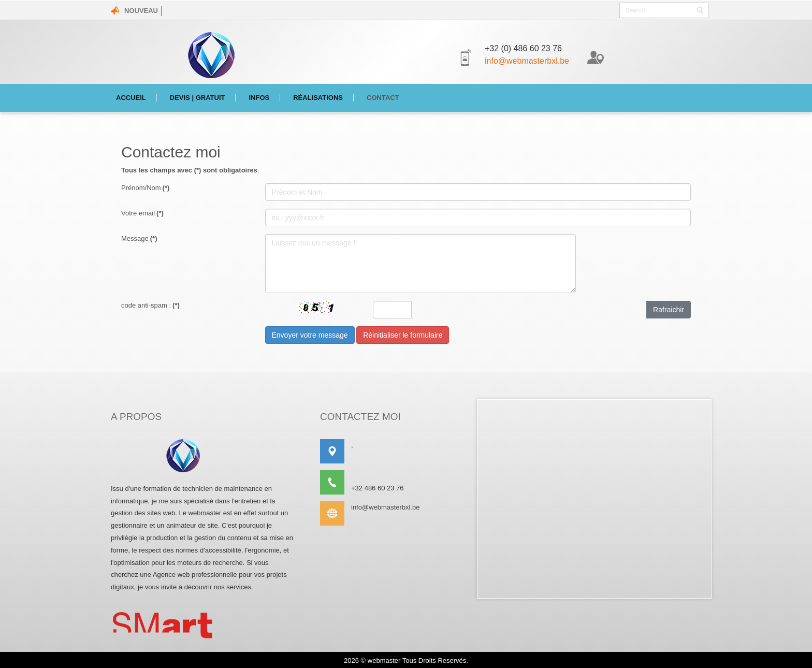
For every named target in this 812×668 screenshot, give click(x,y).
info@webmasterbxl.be (527, 61)
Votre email (142, 213)
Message (139, 238)
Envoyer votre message (310, 335)
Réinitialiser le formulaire (403, 335)
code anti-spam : (150, 305)
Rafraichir (669, 310)
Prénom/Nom (145, 188)
